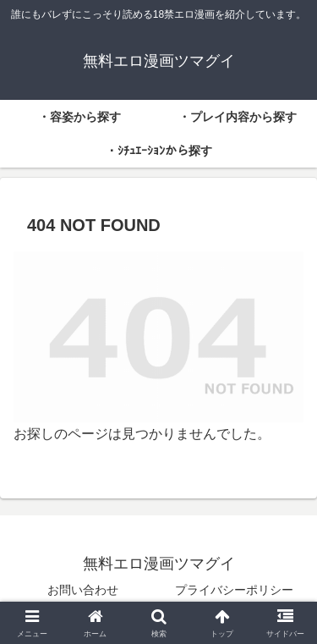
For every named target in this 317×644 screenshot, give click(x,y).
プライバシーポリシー (234, 590)
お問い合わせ (83, 590)
